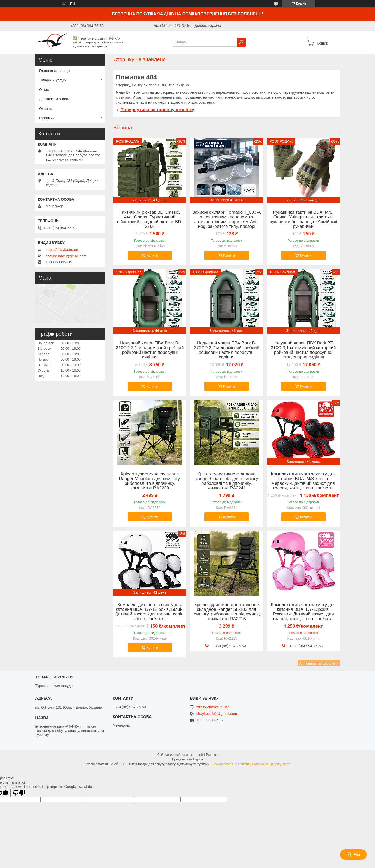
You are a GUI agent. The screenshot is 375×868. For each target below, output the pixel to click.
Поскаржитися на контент (231, 764)
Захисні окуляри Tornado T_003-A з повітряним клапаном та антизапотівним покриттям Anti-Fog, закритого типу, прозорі (226, 219)
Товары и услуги (53, 80)
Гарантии (47, 118)
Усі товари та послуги (317, 663)
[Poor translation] (19, 793)
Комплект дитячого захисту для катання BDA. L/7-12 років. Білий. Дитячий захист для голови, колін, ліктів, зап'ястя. (150, 612)
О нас (44, 90)
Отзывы (46, 109)
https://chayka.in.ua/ (62, 250)
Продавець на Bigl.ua (187, 759)
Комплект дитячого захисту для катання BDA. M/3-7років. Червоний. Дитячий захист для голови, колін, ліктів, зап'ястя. (303, 481)
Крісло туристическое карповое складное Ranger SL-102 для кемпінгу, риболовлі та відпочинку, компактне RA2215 (227, 612)
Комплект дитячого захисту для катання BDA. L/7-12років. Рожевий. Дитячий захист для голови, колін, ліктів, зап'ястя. (303, 612)
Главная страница (54, 71)
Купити (152, 255)
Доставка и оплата (55, 99)
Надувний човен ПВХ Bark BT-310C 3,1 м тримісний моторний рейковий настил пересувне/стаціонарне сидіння (303, 350)
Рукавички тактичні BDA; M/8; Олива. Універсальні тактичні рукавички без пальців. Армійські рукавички (303, 219)
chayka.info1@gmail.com (66, 256)
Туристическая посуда (54, 686)
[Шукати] (241, 42)
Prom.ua (212, 755)
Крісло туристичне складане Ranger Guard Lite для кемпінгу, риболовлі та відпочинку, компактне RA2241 (226, 481)
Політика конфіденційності (271, 764)
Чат (353, 854)
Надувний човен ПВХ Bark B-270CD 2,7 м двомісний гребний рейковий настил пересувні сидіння (227, 350)
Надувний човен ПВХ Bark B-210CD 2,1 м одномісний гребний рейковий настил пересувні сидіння (150, 350)
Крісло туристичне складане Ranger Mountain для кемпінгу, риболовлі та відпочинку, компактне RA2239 (150, 481)
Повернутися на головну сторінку (157, 110)
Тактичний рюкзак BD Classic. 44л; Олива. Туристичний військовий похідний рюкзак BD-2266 (150, 219)
